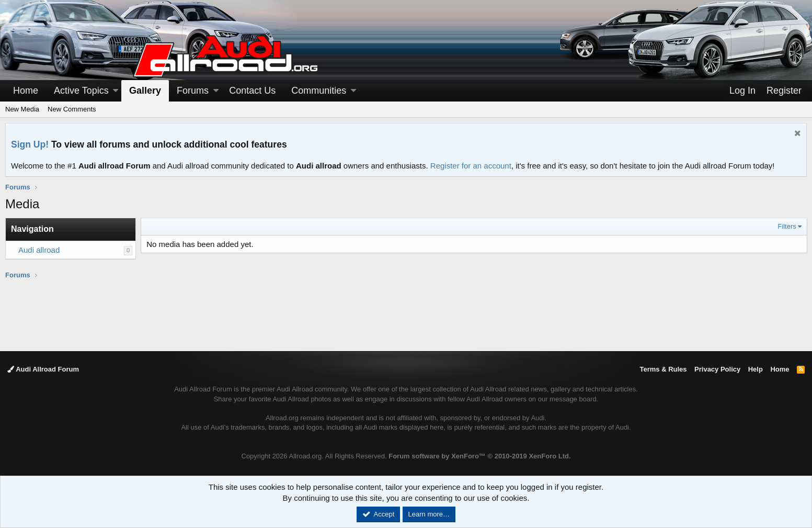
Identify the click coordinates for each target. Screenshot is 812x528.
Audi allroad (39, 250)
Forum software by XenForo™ (479, 456)
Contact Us (252, 91)
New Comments (72, 109)
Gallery (145, 91)
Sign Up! (30, 144)
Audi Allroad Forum (43, 369)
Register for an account (471, 166)
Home (26, 91)
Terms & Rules (663, 369)
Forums (193, 91)
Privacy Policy (717, 369)
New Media (22, 109)
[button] (116, 91)
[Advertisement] (406, 314)
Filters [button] (787, 226)
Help (756, 369)
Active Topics (81, 91)
